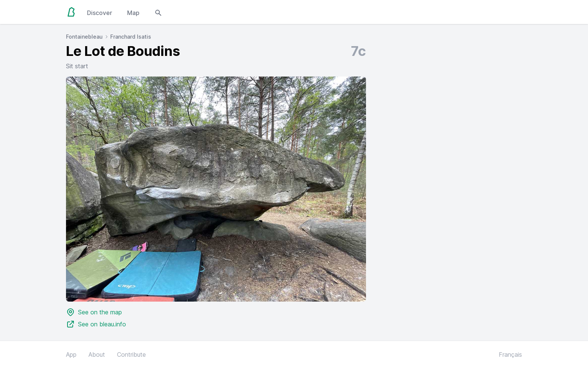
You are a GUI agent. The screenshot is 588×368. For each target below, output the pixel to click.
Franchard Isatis (131, 37)
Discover (100, 13)
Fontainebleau (84, 37)
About (97, 354)
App (71, 354)
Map (133, 13)
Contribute (131, 354)
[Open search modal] (158, 12)
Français (510, 354)
